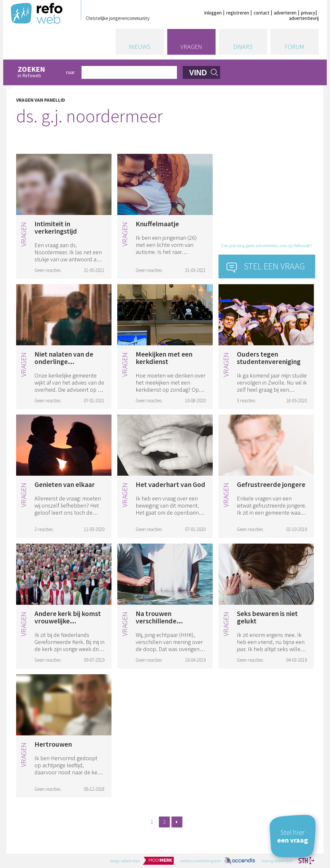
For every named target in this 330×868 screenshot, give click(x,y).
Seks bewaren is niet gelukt (267, 617)
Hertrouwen (53, 744)
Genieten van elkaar (65, 484)
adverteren (285, 13)
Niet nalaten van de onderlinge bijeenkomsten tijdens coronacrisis (68, 365)
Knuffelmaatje (157, 224)
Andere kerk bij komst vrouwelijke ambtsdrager (68, 621)
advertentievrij (304, 18)
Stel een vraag (274, 266)
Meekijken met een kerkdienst (164, 358)
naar (70, 72)
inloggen (213, 13)
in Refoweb (38, 72)
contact (262, 13)
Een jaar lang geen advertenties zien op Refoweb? (267, 246)
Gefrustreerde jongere (271, 484)
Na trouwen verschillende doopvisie (156, 621)
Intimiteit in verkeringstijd (56, 227)
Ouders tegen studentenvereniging (269, 358)
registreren (238, 13)
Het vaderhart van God (170, 484)
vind (198, 73)
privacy (308, 13)
